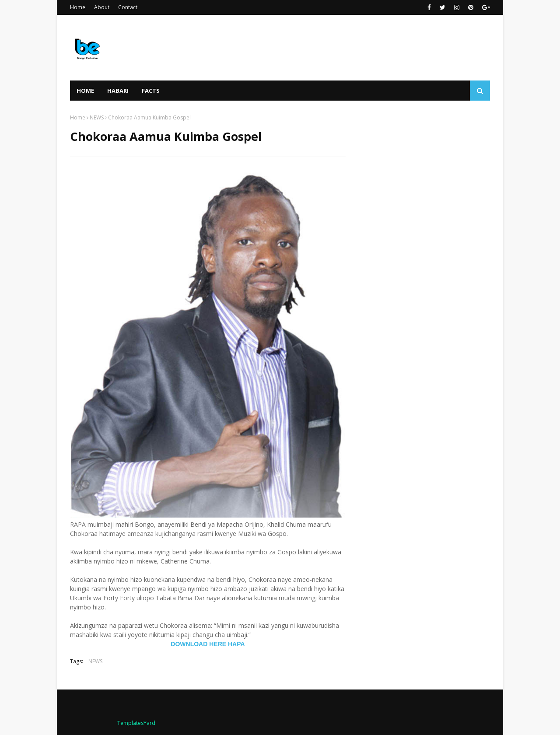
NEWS (97, 117)
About (102, 7)
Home (78, 7)
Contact (128, 7)
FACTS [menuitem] (151, 91)
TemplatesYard (136, 723)
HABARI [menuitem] (118, 91)
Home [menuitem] (85, 91)
